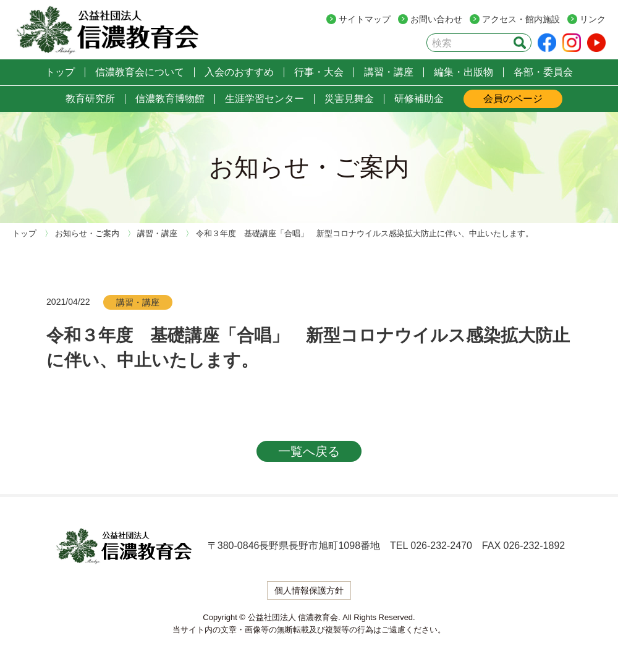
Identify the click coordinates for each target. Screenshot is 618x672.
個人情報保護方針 (309, 590)
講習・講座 (138, 302)
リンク (593, 19)
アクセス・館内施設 (521, 19)
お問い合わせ (436, 19)
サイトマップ (365, 19)
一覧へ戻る (309, 451)
